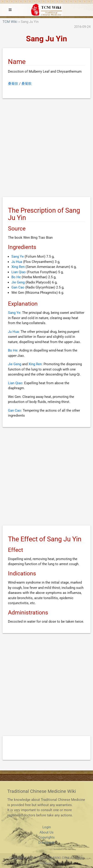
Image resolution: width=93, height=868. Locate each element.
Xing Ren (18, 267)
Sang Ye (18, 257)
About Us (46, 832)
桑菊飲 (27, 84)
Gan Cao (18, 287)
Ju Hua (17, 262)
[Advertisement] (46, 148)
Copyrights (46, 837)
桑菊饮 (13, 84)
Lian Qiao (19, 272)
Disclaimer (46, 843)
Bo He (16, 277)
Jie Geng (18, 282)
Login (47, 827)
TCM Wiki (10, 22)
